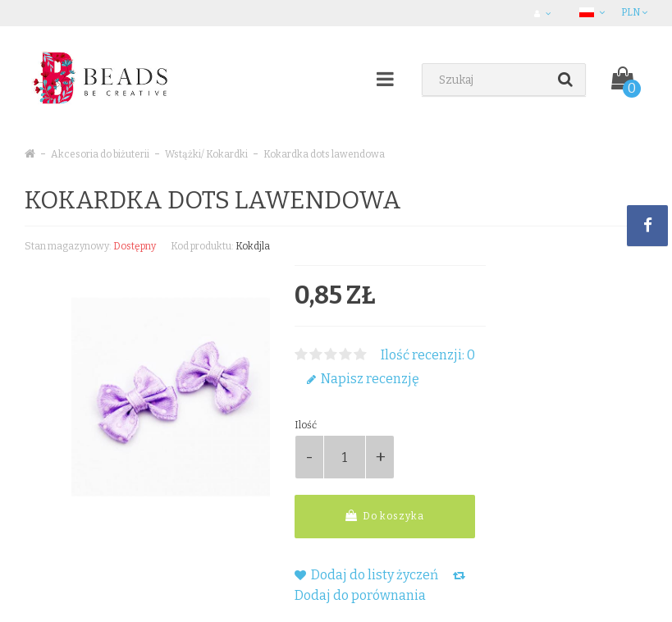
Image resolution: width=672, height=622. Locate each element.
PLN (634, 12)
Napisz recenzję (363, 379)
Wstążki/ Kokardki (206, 154)
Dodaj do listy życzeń (366, 575)
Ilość (306, 425)
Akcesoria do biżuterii (100, 154)
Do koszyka (385, 516)
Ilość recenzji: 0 (428, 355)
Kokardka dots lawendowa (324, 154)
